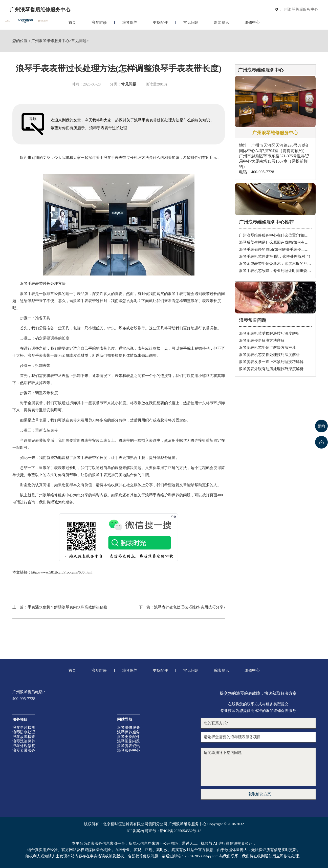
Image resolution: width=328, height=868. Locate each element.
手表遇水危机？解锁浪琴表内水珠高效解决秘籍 (67, 607)
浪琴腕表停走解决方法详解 (262, 341)
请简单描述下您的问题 (258, 767)
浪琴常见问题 (128, 741)
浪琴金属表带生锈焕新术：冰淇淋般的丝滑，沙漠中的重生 (275, 264)
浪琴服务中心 (128, 750)
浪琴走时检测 (24, 728)
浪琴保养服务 (128, 732)
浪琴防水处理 (24, 732)
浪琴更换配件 (128, 737)
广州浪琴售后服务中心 (299, 9)
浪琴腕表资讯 (128, 746)
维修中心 (252, 25)
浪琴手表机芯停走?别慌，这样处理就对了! (275, 257)
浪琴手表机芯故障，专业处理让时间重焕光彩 (275, 271)
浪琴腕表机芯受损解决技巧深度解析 (269, 333)
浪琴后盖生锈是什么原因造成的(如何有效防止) (275, 242)
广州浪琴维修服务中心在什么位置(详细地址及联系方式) (275, 235)
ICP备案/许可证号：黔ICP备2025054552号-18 (164, 831)
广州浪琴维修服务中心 (50, 41)
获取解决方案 (260, 794)
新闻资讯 (222, 25)
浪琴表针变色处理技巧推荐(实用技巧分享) (189, 607)
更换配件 (160, 25)
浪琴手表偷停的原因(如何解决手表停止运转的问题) (275, 249)
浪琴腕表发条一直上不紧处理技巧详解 (271, 362)
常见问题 (191, 25)
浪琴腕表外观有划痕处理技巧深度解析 (271, 369)
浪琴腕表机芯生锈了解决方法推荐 (267, 348)
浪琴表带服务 (24, 750)
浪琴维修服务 (128, 728)
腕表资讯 (222, 670)
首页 (72, 25)
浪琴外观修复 (24, 746)
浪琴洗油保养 (24, 741)
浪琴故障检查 (24, 737)
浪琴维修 (99, 25)
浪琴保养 (130, 25)
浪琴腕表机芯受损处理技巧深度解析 (269, 355)
